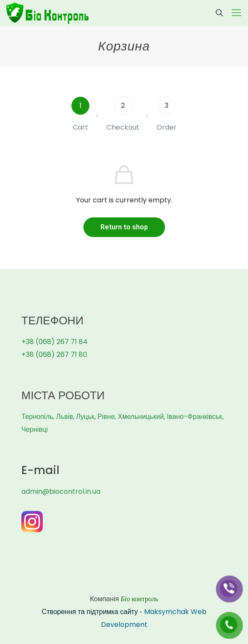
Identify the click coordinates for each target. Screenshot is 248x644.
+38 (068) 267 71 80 (54, 355)
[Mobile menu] (236, 13)
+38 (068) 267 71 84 (55, 342)
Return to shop (124, 227)
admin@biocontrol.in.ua (61, 491)
